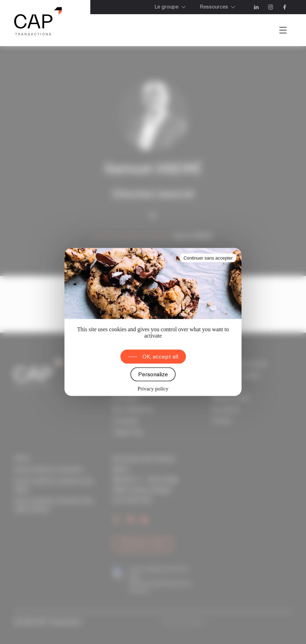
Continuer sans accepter (208, 258)
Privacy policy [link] (153, 389)
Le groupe (166, 7)
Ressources (214, 7)
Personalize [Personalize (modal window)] (153, 374)
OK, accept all (160, 357)
